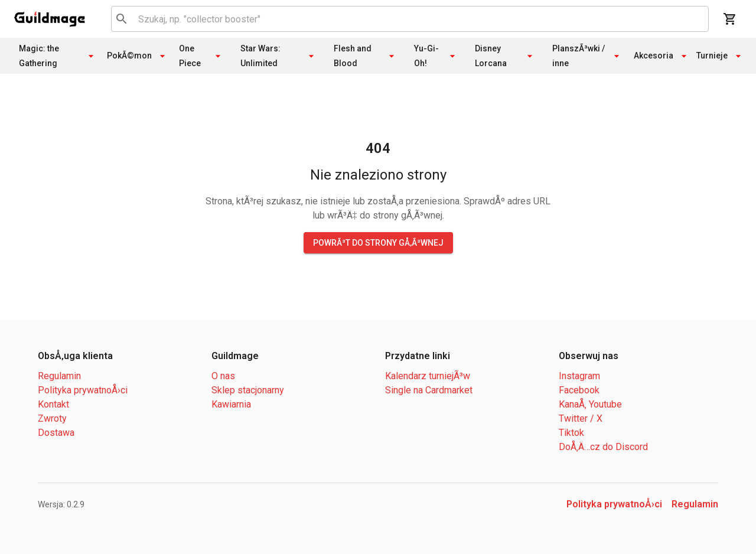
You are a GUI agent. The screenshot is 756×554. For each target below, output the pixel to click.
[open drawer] (50, 19)
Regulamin (59, 376)
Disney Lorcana (506, 56)
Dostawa (56, 433)
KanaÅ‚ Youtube (590, 404)
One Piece (201, 56)
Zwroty (52, 418)
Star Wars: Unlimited (279, 56)
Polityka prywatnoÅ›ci (83, 390)
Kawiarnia (231, 404)
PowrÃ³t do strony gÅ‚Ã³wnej (378, 243)
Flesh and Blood (366, 56)
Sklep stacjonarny (248, 390)
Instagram (579, 376)
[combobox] (408, 19)
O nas (223, 376)
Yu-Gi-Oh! (436, 56)
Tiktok (571, 433)
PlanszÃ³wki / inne (587, 56)
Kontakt (53, 404)
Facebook (579, 390)
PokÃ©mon (137, 56)
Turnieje (719, 56)
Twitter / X (581, 418)
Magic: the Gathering (58, 56)
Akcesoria (661, 56)
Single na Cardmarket (429, 390)
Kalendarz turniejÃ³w (428, 376)
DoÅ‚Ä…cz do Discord (603, 447)
